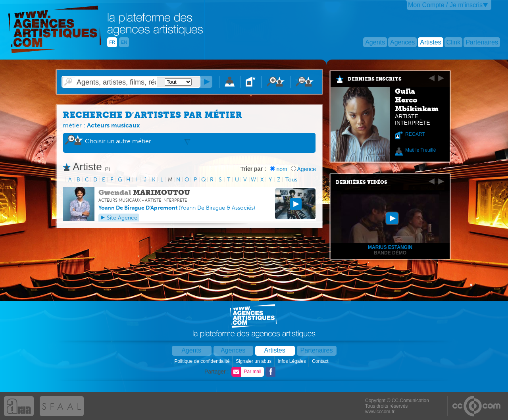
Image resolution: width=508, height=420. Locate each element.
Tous (291, 180)
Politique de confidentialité (203, 361)
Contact (321, 361)
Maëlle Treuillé (420, 150)
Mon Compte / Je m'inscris (445, 5)
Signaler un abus (254, 361)
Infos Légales (292, 361)
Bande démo (390, 253)
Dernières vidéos (362, 182)
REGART (415, 134)
